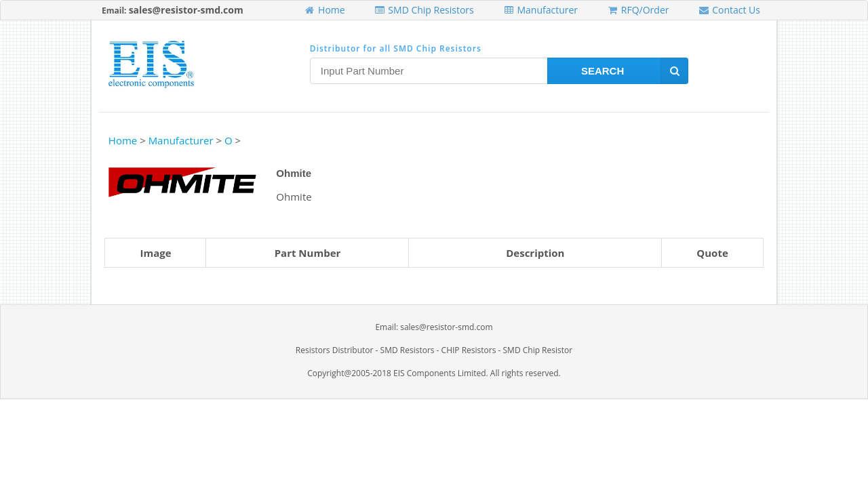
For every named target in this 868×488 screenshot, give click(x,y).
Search (635, 71)
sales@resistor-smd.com (186, 10)
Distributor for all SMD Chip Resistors (396, 48)
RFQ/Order (638, 10)
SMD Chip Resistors (424, 10)
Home (324, 10)
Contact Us (729, 10)
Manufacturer (540, 10)
